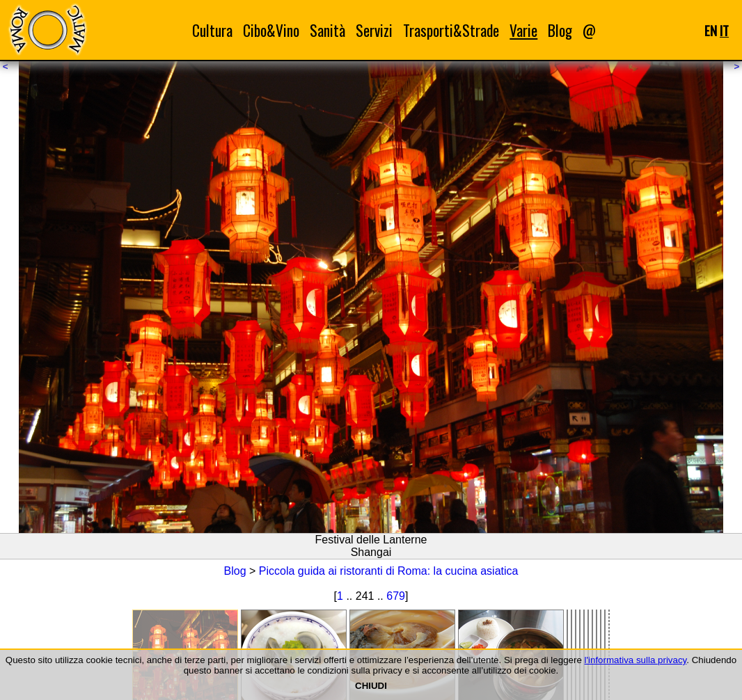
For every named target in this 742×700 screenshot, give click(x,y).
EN (711, 30)
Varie (523, 30)
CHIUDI (371, 686)
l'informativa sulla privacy (636, 660)
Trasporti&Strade (451, 30)
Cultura (212, 30)
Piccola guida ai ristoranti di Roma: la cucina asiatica (389, 571)
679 (396, 596)
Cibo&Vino (271, 30)
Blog (560, 30)
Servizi (374, 30)
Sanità (327, 30)
